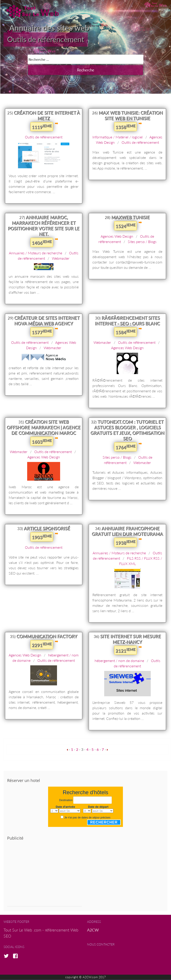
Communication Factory (47, 637)
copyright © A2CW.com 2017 (85, 978)
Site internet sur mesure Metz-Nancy (131, 640)
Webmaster (61, 259)
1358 (125, 127)
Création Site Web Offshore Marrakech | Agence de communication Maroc (44, 428)
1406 (42, 243)
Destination (66, 801)
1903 (42, 538)
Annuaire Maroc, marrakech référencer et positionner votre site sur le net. (44, 226)
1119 (42, 127)
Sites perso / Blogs (142, 242)
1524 (125, 227)
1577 (42, 332)
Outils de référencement (49, 40)
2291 (42, 645)
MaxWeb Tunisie (131, 218)
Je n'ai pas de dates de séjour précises (87, 818)
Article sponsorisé (47, 529)
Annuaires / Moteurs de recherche (36, 254)
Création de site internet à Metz (47, 116)
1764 (125, 447)
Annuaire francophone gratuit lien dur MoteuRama (127, 532)
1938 (125, 543)
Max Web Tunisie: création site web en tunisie (131, 116)
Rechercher (104, 823)
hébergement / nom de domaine (119, 661)
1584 (125, 332)
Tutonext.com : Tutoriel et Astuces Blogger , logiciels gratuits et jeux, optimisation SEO (127, 431)
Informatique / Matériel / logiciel (118, 138)
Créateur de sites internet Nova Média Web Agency (47, 321)
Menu (163, 10)
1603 (42, 442)
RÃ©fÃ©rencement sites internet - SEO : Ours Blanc (127, 321)
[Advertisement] (45, 876)
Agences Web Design (117, 237)
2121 (125, 651)
